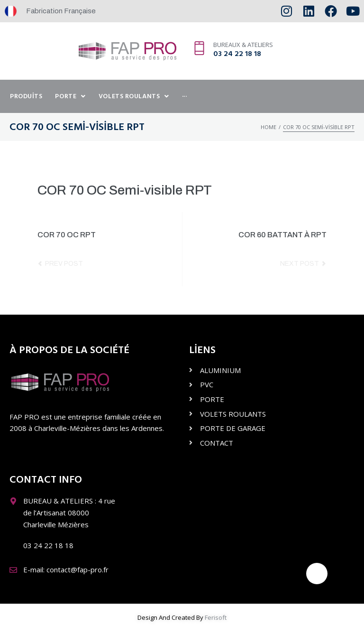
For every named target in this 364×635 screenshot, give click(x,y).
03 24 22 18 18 (237, 54)
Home (268, 127)
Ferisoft (216, 617)
